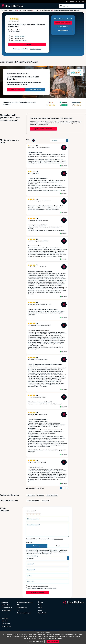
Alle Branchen (15, 11)
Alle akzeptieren (53, 641)
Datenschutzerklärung (35, 588)
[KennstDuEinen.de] (12, 6)
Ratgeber (25, 11)
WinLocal (4, 621)
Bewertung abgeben (35, 49)
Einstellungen (29, 602)
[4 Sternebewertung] (37, 514)
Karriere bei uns (6, 626)
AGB (31, 586)
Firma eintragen (6, 610)
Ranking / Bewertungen (24, 613)
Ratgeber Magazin (7, 607)
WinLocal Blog (6, 624)
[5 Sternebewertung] (40, 514)
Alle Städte (5, 11)
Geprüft (63, 166)
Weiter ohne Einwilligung (36, 641)
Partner (40, 607)
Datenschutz (21, 602)
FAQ (18, 610)
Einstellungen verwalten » (54, 638)
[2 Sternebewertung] (30, 514)
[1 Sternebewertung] (27, 514)
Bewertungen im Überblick (21, 49)
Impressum (5, 618)
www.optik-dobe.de (21, 40)
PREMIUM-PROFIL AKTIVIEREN (63, 23)
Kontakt (40, 610)
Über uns (40, 602)
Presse (40, 605)
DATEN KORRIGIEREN (63, 30)
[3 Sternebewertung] (34, 514)
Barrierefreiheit (42, 613)
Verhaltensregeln (58, 539)
